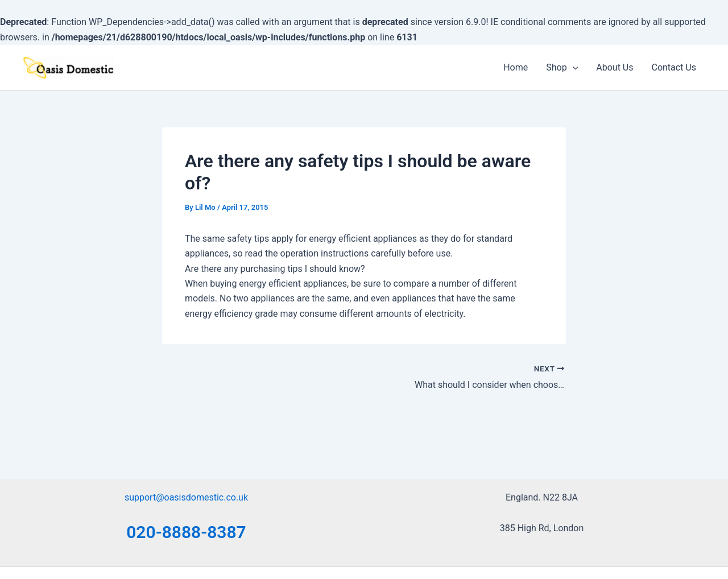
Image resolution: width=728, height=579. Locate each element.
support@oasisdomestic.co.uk (186, 497)
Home (516, 67)
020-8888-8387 (186, 532)
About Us (615, 67)
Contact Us (674, 67)
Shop (562, 68)
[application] (573, 68)
